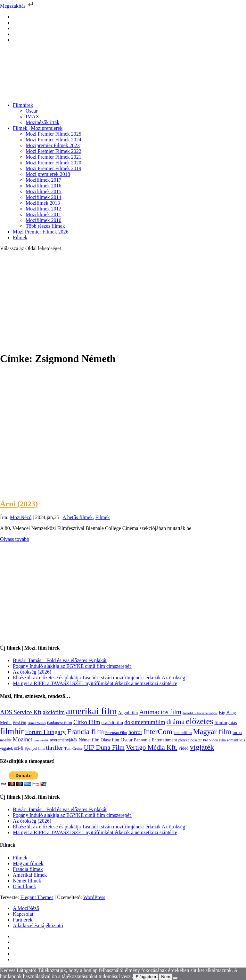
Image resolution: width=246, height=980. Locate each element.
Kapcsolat (23, 914)
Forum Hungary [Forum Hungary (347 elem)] (45, 732)
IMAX (33, 117)
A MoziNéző (26, 908)
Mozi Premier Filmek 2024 (53, 140)
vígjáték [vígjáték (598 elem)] (202, 747)
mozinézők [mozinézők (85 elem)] (41, 740)
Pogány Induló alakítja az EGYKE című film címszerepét (72, 666)
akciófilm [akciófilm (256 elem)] (54, 712)
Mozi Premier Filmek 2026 (41, 232)
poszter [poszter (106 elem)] (196, 740)
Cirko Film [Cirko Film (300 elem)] (87, 722)
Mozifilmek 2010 (44, 220)
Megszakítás (17, 6)
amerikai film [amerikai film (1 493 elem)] (91, 711)
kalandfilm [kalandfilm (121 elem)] (183, 733)
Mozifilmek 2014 (44, 197)
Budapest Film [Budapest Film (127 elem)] (60, 723)
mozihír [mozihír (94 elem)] (6, 740)
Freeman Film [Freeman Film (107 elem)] (116, 733)
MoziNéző (21, 517)
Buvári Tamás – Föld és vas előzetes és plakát (60, 660)
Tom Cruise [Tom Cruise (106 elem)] (74, 748)
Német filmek (27, 881)
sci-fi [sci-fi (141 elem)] (19, 748)
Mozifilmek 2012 (44, 209)
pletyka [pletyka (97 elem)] (184, 740)
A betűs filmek (78, 517)
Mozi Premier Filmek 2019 (53, 168)
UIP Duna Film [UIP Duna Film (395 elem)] (104, 747)
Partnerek (23, 920)
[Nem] (175, 978)
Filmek (20, 237)
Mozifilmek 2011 (43, 214)
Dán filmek (24, 886)
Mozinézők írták (42, 122)
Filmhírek (23, 105)
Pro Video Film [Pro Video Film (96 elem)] (214, 740)
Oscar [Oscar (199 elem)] (127, 740)
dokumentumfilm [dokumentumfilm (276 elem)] (145, 722)
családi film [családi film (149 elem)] (112, 723)
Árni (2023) (19, 504)
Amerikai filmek (30, 875)
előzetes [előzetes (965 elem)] (199, 721)
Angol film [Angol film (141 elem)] (128, 713)
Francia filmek (28, 869)
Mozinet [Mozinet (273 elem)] (22, 739)
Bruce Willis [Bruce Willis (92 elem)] (37, 723)
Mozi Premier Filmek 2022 (53, 151)
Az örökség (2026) (32, 672)
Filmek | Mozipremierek (38, 128)
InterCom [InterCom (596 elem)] (158, 731)
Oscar (32, 111)
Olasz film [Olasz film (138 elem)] (110, 740)
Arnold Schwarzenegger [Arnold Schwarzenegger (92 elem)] (200, 713)
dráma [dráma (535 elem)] (176, 722)
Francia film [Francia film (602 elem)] (85, 731)
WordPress (94, 897)
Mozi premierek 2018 (48, 174)
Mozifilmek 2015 (44, 191)
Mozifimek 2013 (43, 203)
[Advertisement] (123, 301)
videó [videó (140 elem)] (184, 748)
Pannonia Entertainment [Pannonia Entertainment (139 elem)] (156, 740)
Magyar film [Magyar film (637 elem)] (212, 731)
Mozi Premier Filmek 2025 (53, 134)
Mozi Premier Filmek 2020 (53, 163)
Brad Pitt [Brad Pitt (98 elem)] (20, 723)
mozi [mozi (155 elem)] (237, 732)
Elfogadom (146, 977)
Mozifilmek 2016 (44, 186)
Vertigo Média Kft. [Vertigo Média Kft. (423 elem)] (152, 747)
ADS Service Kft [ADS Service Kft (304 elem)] (21, 712)
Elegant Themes (37, 897)
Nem (166, 977)
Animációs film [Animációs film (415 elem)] (160, 712)
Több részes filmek (45, 226)
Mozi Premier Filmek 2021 (53, 157)
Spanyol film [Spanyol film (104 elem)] (35, 748)
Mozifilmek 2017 (44, 180)
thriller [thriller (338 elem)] (54, 747)
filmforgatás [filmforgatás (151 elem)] (225, 723)
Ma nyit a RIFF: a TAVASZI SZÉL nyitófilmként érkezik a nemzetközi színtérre (95, 683)
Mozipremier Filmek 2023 (53, 145)
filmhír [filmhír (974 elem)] (12, 731)
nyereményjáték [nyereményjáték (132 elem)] (63, 740)
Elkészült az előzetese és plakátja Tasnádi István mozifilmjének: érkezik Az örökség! (100, 678)
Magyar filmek (28, 863)
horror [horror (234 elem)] (135, 732)
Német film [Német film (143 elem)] (89, 740)
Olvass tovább (15, 539)
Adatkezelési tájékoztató (38, 925)
